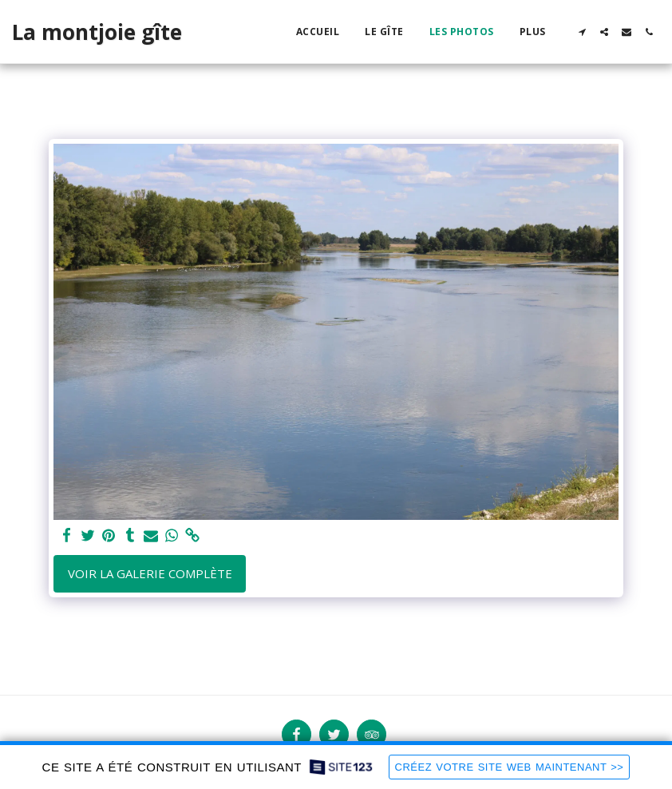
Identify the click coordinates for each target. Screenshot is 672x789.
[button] (582, 32)
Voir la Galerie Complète (150, 573)
